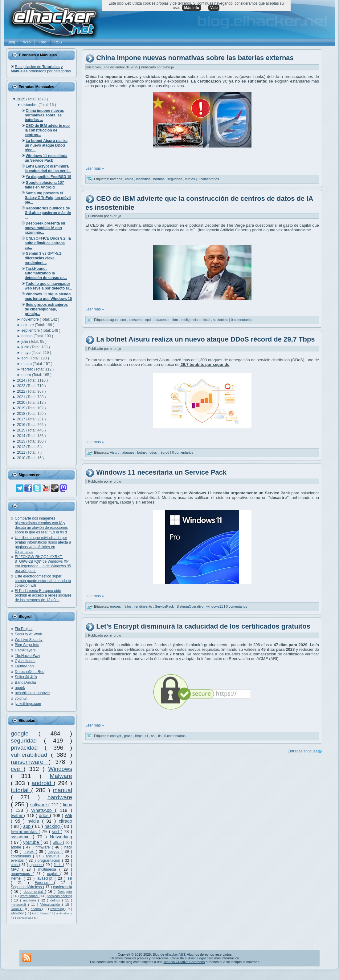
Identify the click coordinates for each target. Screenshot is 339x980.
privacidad (28, 748)
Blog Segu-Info (27, 645)
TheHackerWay (27, 656)
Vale (214, 8)
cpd (148, 320)
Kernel (17, 878)
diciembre (30, 105)
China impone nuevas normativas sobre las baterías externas (195, 58)
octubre (28, 325)
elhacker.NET (175, 954)
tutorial (21, 790)
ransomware (30, 762)
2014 (22, 436)
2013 (22, 441)
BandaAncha (25, 682)
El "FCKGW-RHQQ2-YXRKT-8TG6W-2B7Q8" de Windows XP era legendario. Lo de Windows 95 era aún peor (43, 564)
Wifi (68, 816)
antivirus (53, 856)
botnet (142, 452)
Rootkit (17, 909)
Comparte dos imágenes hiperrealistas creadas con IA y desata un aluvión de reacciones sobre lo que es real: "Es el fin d (41, 525)
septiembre (31, 330)
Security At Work (28, 634)
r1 (147, 736)
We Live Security (29, 640)
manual (62, 790)
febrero (28, 369)
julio (25, 342)
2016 (22, 425)
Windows (60, 769)
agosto (28, 336)
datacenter (162, 320)
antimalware (64, 913)
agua (114, 320)
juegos (55, 852)
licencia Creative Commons (184, 962)
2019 (22, 408)
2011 (22, 452)
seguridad (27, 741)
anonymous (22, 874)
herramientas (25, 832)
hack (68, 847)
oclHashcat (25, 918)
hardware (60, 797)
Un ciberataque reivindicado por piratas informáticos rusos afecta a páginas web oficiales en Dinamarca (43, 545)
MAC (16, 869)
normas (159, 179)
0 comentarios (208, 179)
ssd (56, 832)
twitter (17, 816)
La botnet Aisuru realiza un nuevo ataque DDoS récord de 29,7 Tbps (205, 340)
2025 (22, 99)
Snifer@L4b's (26, 677)
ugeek (20, 688)
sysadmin (22, 837)
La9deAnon (24, 666)
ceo (124, 320)
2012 (22, 447)
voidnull (21, 699)
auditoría (31, 900)
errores (116, 606)
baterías (117, 179)
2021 (22, 397)
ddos (44, 816)
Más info (192, 8)
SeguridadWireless (27, 887)
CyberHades (25, 661)
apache (36, 865)
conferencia (63, 887)
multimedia (49, 869)
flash (58, 865)
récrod (165, 452)
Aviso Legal (197, 958)
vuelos (191, 179)
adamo (36, 909)
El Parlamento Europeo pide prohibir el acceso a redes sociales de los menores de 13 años (43, 595)
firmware (44, 847)
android (43, 783)
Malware (61, 776)
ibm (176, 320)
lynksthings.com (28, 704)
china (130, 179)
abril (26, 358)
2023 (22, 386)
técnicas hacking (60, 896)
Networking (61, 837)
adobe (17, 847)
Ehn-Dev (18, 913)
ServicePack (165, 606)
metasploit (19, 905)
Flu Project (24, 629)
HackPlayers (25, 650)
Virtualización (51, 905)
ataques (129, 452)
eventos (18, 861)
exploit (53, 874)
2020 (22, 403)
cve (17, 769)
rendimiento (144, 606)
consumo (136, 320)
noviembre (31, 319)
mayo (27, 353)
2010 (22, 458)
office (58, 843)
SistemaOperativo (190, 606)
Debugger (65, 892)
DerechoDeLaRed (30, 672)
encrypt (116, 736)
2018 (22, 414)
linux (67, 805)
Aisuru (115, 452)
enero (27, 375)
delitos (56, 900)
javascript (46, 878)
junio (26, 347)
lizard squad (29, 896)
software (39, 805)
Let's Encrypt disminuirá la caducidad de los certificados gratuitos (203, 626)
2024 (22, 380)
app (28, 826)
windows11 (215, 606)
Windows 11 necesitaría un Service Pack (161, 472)
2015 (22, 430)
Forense (44, 883)
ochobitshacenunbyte (32, 693)
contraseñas (22, 856)
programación (50, 861)
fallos (128, 606)
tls (160, 736)
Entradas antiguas (302, 751)
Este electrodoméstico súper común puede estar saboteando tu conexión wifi (43, 581)
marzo (27, 364)
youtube (32, 842)
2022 (22, 391)
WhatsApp (43, 810)
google (25, 733)
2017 (22, 419)
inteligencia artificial (196, 320)
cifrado (65, 821)
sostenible (221, 320)
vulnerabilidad (31, 755)
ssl (70, 878)
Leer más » (95, 168)
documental (34, 892)
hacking (53, 826)
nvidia (35, 821)
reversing (58, 909)
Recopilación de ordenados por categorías (41, 69)
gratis (129, 736)
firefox (29, 852)
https (139, 736)
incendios (144, 179)
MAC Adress (41, 913)
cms (15, 865)
